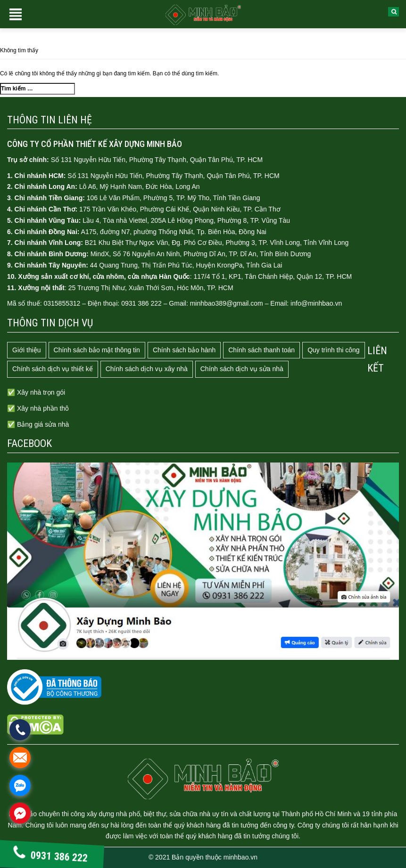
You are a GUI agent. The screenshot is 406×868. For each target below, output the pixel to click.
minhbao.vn (240, 857)
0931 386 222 (50, 856)
